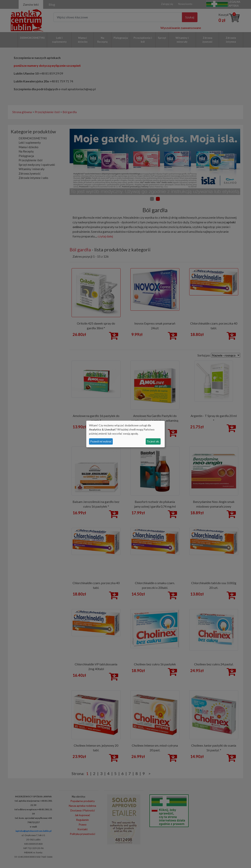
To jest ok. (153, 441)
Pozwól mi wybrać (101, 441)
